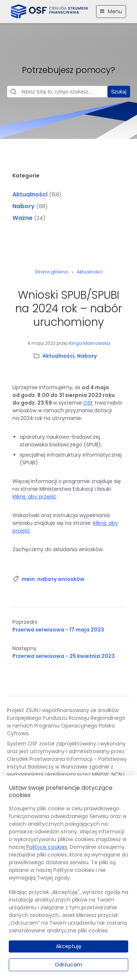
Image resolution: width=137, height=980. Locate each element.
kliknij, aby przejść (35, 497)
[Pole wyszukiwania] (68, 92)
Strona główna (51, 272)
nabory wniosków (61, 579)
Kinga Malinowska (90, 343)
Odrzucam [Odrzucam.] (68, 965)
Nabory (24, 206)
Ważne (22, 218)
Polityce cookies (47, 847)
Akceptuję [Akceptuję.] (69, 946)
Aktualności (30, 194)
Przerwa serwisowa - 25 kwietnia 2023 (64, 656)
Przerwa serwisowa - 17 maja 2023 (58, 630)
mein (28, 579)
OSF (88, 403)
